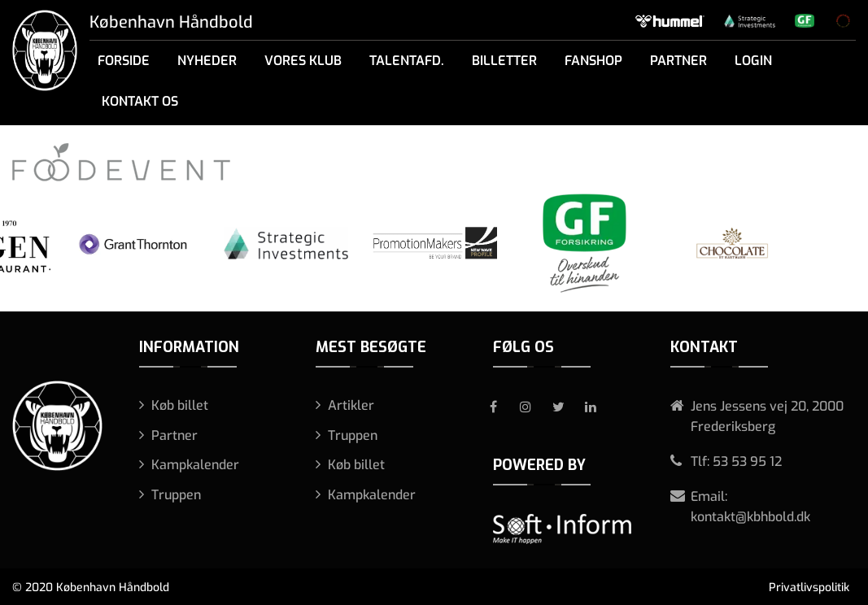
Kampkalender (195, 465)
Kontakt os (140, 101)
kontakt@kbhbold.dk (750, 517)
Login (753, 61)
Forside (124, 61)
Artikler (351, 405)
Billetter (504, 61)
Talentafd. (407, 61)
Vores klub (303, 61)
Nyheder (207, 61)
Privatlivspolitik (809, 588)
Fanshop (593, 61)
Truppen (176, 495)
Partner (678, 61)
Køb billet (180, 405)
